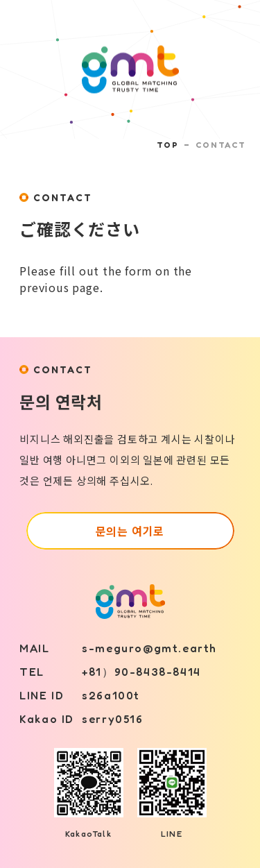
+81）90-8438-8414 (141, 672)
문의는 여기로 (130, 531)
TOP (167, 145)
